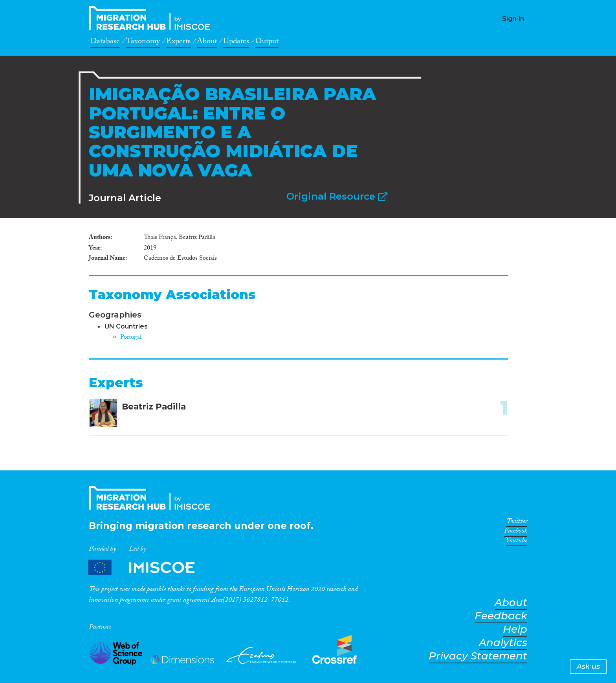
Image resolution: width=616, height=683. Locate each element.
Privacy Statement (478, 656)
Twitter (517, 523)
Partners (148, 568)
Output (267, 42)
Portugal (131, 338)
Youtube (517, 542)
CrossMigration (152, 18)
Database (105, 42)
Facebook (516, 532)
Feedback (501, 616)
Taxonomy (143, 42)
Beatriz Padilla (154, 407)
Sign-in (513, 19)
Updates (236, 42)
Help (515, 629)
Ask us (588, 666)
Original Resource (337, 196)
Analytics (503, 643)
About (207, 42)
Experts (178, 42)
